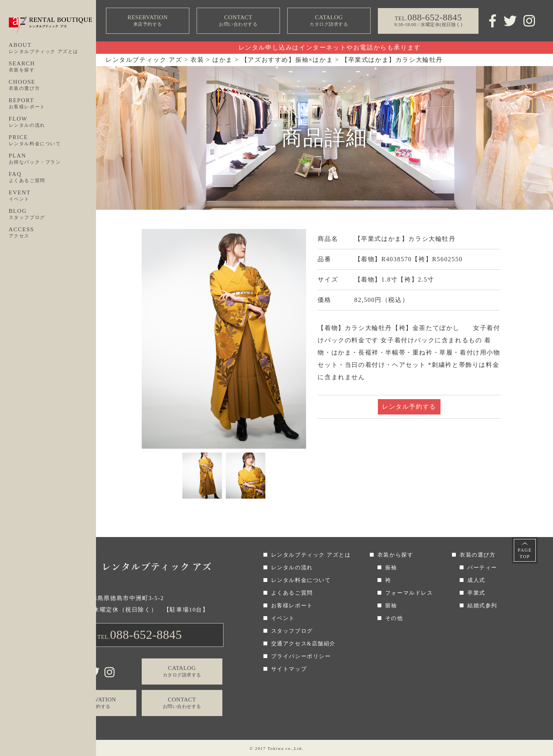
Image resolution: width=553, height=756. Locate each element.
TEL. (140, 635)
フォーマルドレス (409, 593)
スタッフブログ (292, 631)
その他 (394, 618)
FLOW (53, 122)
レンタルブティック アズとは (311, 555)
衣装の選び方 (478, 555)
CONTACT (238, 21)
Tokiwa (276, 748)
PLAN (53, 159)
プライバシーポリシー (301, 656)
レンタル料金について (301, 580)
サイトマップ (289, 669)
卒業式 (476, 593)
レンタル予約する (409, 407)
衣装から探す (396, 555)
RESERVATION (147, 21)
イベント (283, 618)
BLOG (53, 214)
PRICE (53, 141)
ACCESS (53, 233)
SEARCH (53, 67)
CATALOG (329, 21)
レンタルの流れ (292, 568)
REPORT (53, 104)
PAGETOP (525, 553)
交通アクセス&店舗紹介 (304, 644)
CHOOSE (53, 85)
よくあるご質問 (292, 593)
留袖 (391, 606)
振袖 (391, 568)
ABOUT (53, 48)
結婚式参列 (482, 606)
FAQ (53, 177)
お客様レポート (292, 606)
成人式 (476, 580)
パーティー (482, 568)
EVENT (53, 196)
